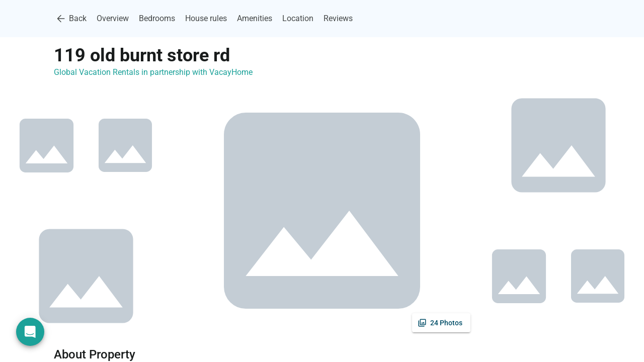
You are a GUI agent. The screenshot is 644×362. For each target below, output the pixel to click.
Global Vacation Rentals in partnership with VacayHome (153, 72)
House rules (206, 18)
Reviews (338, 18)
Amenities (255, 18)
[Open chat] (30, 332)
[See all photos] (441, 323)
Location (298, 18)
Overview (113, 18)
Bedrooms (157, 18)
